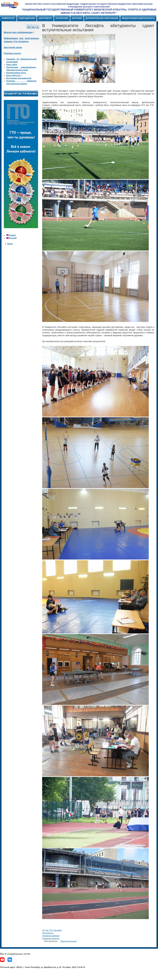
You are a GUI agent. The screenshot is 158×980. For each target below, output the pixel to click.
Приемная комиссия (51, 939)
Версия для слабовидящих (19, 32)
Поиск (10, 244)
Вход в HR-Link (14, 76)
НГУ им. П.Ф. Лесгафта (52, 930)
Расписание (62, 18)
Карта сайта (12, 65)
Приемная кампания (51, 936)
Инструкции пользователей (19, 78)
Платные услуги (12, 53)
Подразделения (27, 18)
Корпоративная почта (16, 73)
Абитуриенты (48, 933)
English (11, 235)
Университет (8, 18)
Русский (11, 238)
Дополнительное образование (102, 18)
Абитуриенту (45, 18)
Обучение (77, 18)
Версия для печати (68, 941)
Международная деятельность (138, 18)
